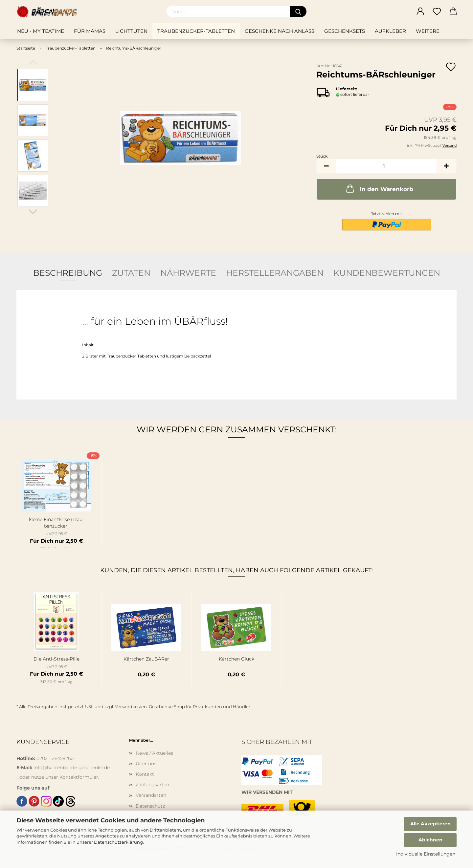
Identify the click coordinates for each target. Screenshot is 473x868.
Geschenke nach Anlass (280, 31)
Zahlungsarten (152, 785)
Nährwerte (188, 273)
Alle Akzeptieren (430, 824)
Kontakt (145, 774)
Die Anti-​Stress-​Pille (56, 659)
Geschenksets (345, 31)
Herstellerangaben (275, 273)
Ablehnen (430, 840)
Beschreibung (68, 273)
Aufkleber (390, 31)
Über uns (146, 764)
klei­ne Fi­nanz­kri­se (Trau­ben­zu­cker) (56, 523)
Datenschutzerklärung (118, 842)
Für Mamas (90, 31)
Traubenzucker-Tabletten (196, 31)
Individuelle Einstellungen (426, 854)
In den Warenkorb (379, 188)
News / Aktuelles (154, 753)
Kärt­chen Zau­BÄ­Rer (146, 659)
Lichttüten (131, 31)
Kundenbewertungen (387, 273)
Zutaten (131, 273)
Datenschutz (150, 806)
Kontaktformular (79, 777)
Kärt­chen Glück (236, 659)
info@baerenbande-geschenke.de (72, 768)
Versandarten (151, 795)
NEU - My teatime (41, 31)
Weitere (428, 31)
